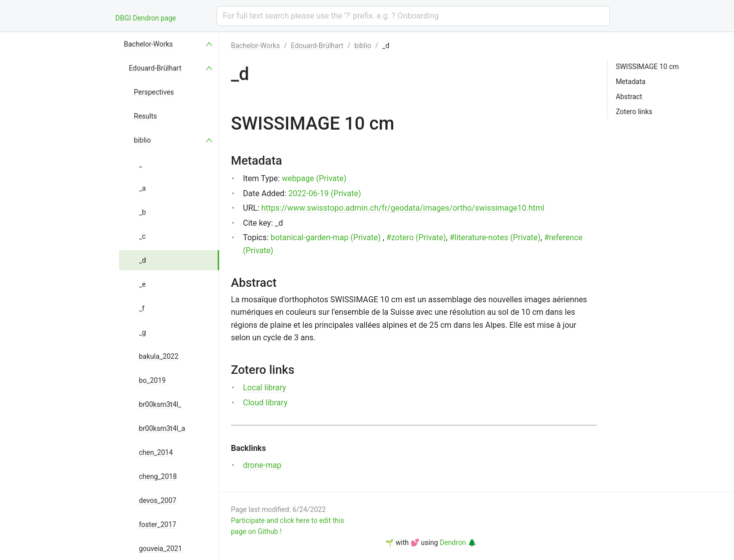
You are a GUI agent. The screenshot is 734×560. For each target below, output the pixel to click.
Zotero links (634, 112)
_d (143, 260)
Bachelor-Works (149, 44)
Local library (265, 388)
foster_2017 (158, 524)
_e (143, 284)
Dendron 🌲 (458, 542)
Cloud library (265, 403)
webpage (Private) (314, 178)
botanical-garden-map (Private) (326, 237)
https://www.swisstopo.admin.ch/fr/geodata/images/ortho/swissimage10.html (403, 208)
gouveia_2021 (161, 548)
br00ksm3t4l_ (160, 404)
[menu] (169, 296)
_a (143, 188)
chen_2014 (156, 452)
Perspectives (154, 92)
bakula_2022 (159, 356)
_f (142, 308)
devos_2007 (158, 500)
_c (143, 236)
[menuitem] (169, 44)
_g (143, 332)
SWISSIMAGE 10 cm (647, 67)
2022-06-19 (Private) (324, 193)
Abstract (629, 97)
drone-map (262, 465)
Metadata (631, 82)
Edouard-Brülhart (155, 68)
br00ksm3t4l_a (162, 428)
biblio (143, 140)
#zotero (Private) (416, 237)
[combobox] (413, 16)
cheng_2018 (158, 476)
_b (143, 212)
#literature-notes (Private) (495, 237)
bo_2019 (153, 380)
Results (146, 116)
